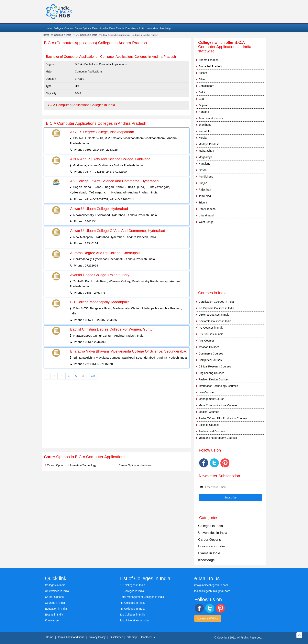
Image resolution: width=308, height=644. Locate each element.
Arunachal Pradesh (210, 66)
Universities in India (213, 533)
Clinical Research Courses (215, 366)
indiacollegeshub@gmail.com (212, 591)
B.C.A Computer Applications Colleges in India (81, 105)
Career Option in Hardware (135, 465)
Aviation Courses (209, 347)
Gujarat (203, 105)
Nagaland (204, 164)
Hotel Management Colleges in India (142, 597)
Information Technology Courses (218, 386)
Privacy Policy (97, 637)
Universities (152, 28)
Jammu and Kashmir (211, 118)
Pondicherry (206, 177)
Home (49, 28)
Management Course (211, 399)
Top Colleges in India (132, 615)
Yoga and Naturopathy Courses (218, 438)
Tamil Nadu (205, 196)
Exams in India (100, 28)
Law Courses (207, 392)
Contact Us (148, 637)
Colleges (58, 28)
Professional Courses (212, 431)
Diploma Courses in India (214, 315)
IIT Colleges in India (132, 591)
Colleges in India (211, 526)
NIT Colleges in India (132, 585)
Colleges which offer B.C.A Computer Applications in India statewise (225, 47)
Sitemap (132, 637)
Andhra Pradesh (209, 60)
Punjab (203, 183)
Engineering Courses (211, 373)
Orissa (203, 170)
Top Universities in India (134, 620)
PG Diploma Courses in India (216, 308)
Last (92, 376)
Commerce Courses (211, 354)
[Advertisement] (117, 419)
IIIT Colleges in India (132, 603)
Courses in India (63, 35)
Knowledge (165, 28)
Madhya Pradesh (209, 144)
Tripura (203, 202)
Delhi (202, 92)
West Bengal (206, 222)
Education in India (135, 28)
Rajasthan (205, 190)
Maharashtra (206, 151)
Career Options (83, 28)
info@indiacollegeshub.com (211, 585)
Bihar (202, 79)
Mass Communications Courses (218, 405)
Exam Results (116, 28)
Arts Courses (207, 341)
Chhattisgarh (206, 86)
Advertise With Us (208, 618)
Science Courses (209, 425)
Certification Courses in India (216, 302)
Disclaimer (116, 637)
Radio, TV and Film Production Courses (223, 418)
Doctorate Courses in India (215, 321)
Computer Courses (210, 360)
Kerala (203, 138)
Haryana (204, 112)
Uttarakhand (206, 215)
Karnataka (205, 131)
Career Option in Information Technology (72, 465)
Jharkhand (205, 125)
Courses (69, 28)
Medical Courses (209, 412)
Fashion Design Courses (214, 379)
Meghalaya (205, 157)
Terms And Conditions (71, 637)
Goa (201, 99)
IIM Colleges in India (132, 609)
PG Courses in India (211, 328)
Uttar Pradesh (207, 209)
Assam (203, 73)
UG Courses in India (86, 35)
